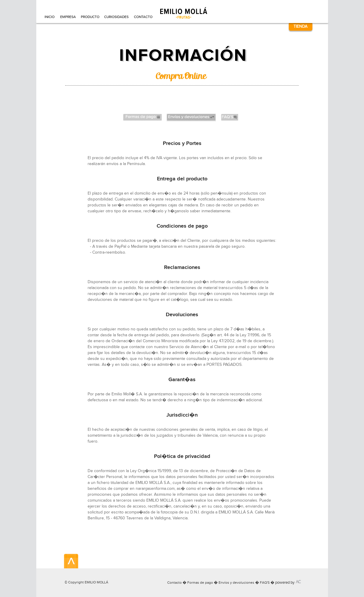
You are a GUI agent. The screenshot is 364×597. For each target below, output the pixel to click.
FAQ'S (265, 583)
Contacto (174, 583)
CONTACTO (143, 17)
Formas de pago (200, 583)
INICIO (50, 17)
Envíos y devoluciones (236, 583)
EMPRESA (68, 17)
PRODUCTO (90, 17)
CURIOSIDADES (116, 17)
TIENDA (300, 26)
